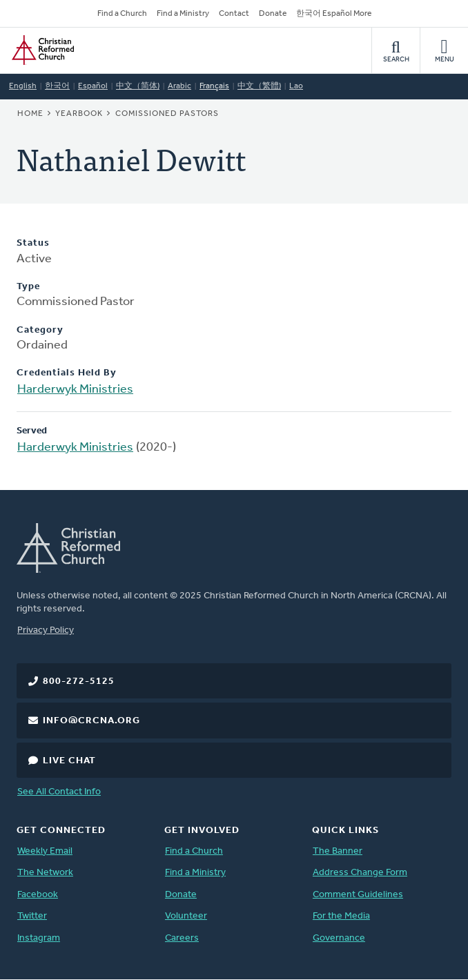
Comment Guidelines (358, 895)
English (23, 86)
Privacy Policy (46, 630)
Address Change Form (360, 873)
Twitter (32, 916)
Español (93, 86)
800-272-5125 (79, 682)
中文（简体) (138, 86)
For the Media (341, 916)
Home (30, 114)
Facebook (38, 895)
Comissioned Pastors (167, 114)
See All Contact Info (59, 792)
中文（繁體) (259, 86)
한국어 (57, 86)
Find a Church (122, 14)
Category (40, 330)
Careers (182, 938)
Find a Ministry (183, 14)
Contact (234, 14)
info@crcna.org (91, 721)
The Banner (338, 851)
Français (214, 86)
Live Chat (69, 761)
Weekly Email (45, 851)
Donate (273, 14)
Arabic (179, 86)
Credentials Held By (67, 373)
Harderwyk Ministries (75, 390)
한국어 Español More (334, 14)
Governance (339, 938)
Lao (296, 86)
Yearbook (79, 114)
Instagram (39, 938)
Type (28, 287)
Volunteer (186, 916)
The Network (45, 873)
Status (33, 243)
